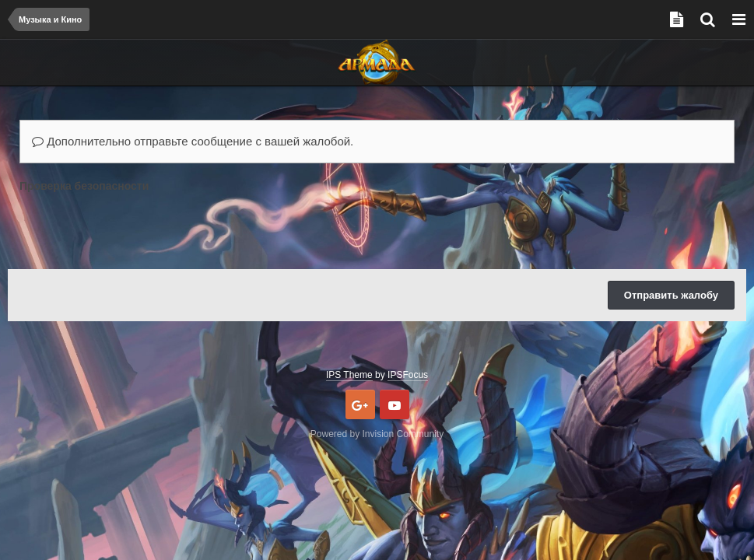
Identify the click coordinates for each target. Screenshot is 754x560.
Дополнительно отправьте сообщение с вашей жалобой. (193, 141)
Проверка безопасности (84, 186)
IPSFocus (408, 375)
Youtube (395, 404)
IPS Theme (349, 375)
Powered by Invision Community (377, 434)
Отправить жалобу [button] (671, 295)
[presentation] (138, 227)
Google (360, 404)
